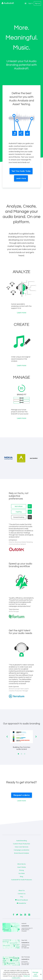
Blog (21, 877)
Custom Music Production (21, 844)
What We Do (21, 864)
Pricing (21, 870)
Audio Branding (22, 841)
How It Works (22, 867)
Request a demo (22, 795)
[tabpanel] (21, 742)
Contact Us (22, 894)
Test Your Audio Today (21, 171)
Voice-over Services (21, 847)
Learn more (21, 178)
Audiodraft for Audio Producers (22, 880)
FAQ (21, 897)
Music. (22, 48)
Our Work (22, 873)
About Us (21, 891)
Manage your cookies (35, 974)
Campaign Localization (21, 850)
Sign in (31, 3)
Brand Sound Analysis (22, 853)
